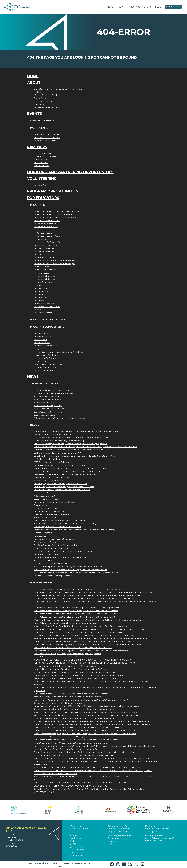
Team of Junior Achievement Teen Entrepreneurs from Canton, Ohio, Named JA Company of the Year (81, 700)
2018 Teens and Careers (44, 403)
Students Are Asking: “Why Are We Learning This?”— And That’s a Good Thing (68, 450)
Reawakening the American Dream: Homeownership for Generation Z (66, 474)
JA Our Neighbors (42, 333)
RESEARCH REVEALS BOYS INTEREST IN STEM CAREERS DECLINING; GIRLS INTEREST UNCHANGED (81, 728)
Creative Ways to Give (43, 153)
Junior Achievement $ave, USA (48, 364)
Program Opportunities (53, 191)
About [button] (73, 836)
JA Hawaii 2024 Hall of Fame (47, 138)
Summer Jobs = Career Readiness (49, 481)
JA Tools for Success (43, 313)
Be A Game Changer (43, 560)
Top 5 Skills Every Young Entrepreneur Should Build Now (59, 465)
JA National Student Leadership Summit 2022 (54, 576)
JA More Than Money (43, 282)
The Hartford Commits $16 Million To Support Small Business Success (65, 666)
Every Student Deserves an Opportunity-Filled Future (58, 89)
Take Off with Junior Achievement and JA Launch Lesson (60, 521)
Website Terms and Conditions (47, 95)
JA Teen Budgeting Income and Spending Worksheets (59, 352)
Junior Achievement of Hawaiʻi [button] (160, 838)
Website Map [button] (81, 863)
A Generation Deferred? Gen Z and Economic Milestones (59, 418)
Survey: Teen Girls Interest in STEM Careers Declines (58, 703)
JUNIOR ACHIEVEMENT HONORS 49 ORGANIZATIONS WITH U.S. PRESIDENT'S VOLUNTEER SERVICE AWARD (84, 641)
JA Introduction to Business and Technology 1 (54, 261)
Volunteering (42, 179)
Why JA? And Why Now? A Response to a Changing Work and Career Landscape (70, 570)
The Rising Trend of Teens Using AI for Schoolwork (56, 545)
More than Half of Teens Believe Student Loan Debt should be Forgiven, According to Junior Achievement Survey (85, 712)
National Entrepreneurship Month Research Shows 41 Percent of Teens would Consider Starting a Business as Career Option (90, 638)
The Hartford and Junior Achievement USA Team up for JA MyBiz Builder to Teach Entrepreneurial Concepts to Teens (87, 635)
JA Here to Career (42, 343)
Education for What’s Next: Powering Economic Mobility (59, 441)
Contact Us (39, 104)
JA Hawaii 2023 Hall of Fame (47, 135)
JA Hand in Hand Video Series (47, 346)
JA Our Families (41, 291)
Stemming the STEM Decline (47, 493)
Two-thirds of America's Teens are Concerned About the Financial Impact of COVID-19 (73, 648)
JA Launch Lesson (42, 273)
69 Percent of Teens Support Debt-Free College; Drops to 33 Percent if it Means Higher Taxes (76, 608)
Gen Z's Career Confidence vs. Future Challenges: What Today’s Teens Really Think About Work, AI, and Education (85, 447)
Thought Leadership (46, 384)
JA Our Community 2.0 (44, 288)
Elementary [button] (113, 838)
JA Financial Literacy (43, 254)
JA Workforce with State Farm (47, 459)
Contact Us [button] (12, 843)
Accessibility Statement (44, 101)
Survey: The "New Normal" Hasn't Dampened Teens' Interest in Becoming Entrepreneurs (74, 672)
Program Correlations (48, 319)
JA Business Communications (47, 221)
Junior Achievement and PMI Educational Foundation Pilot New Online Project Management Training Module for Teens (88, 595)
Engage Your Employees (45, 156)
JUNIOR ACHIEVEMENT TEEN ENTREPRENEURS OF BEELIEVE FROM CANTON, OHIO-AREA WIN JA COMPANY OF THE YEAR (92, 724)
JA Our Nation (40, 294)
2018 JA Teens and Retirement (48, 400)
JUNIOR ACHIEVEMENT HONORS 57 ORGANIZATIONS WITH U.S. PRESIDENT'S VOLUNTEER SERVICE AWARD (84, 731)
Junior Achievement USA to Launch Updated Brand (57, 657)
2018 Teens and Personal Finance (49, 409)
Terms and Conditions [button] (39, 863)
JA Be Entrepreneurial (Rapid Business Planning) (56, 214)
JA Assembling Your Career (46, 355)
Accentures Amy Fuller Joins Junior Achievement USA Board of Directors (68, 697)
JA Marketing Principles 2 (45, 279)
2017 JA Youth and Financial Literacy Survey (53, 393)
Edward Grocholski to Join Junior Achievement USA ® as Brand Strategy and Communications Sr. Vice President (84, 752)
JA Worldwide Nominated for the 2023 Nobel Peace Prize (60, 557)
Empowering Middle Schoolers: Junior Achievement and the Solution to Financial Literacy (74, 530)
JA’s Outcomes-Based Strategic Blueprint (53, 434)
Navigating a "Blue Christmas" (47, 517)
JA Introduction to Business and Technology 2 (54, 264)
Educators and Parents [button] (121, 826)
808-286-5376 (13, 846)
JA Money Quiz (40, 340)
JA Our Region (40, 297)
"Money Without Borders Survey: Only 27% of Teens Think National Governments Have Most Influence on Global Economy (89, 620)
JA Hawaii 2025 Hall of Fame (47, 141)
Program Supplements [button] (119, 829)
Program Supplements (47, 327)
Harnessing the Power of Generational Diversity (55, 539)
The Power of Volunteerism (46, 508)
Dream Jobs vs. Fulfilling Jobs (47, 499)
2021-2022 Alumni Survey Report (49, 412)
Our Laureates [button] (77, 856)
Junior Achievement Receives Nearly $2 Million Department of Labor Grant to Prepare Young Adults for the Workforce (88, 645)
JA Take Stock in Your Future (47, 307)
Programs (134, 7)
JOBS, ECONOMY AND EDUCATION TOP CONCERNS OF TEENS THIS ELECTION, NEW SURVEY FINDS (80, 783)
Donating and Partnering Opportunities (70, 172)
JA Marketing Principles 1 (45, 276)
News (158, 7)
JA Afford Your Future (43, 370)
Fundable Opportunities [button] (157, 829)
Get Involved (173, 7)
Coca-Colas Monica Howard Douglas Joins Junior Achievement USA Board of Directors (74, 718)
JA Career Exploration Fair (45, 224)
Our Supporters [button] (153, 832)
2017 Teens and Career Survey (47, 396)
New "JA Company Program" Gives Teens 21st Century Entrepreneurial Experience (71, 743)
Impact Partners (41, 166)
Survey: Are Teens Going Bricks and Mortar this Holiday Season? (62, 737)
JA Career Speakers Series (46, 227)
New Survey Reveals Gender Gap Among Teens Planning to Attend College (68, 749)
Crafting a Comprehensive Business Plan (52, 514)
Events (148, 7)
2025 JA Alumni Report (44, 415)
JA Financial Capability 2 (45, 251)
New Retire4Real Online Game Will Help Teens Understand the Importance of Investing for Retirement (81, 651)
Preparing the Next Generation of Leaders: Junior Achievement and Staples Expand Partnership (77, 431)
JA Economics (40, 239)
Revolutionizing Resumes (45, 536)
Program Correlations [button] (118, 832)
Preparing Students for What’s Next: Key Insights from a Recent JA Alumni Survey (71, 437)
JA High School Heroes (44, 257)
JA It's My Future (41, 267)
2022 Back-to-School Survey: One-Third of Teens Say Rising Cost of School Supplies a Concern (76, 573)
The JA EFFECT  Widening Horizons (50, 564)
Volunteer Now (41, 185)
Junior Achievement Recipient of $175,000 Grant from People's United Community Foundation (77, 740)
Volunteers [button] (76, 826)
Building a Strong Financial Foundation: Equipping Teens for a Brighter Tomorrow (70, 468)
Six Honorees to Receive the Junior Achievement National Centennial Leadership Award (74, 709)
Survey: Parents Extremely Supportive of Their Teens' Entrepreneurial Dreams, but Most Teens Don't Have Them (85, 734)
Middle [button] (111, 841)
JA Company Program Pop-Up (48, 236)
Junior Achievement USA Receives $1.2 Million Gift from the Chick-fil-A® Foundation (72, 694)
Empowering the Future (45, 542)
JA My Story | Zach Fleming (46, 554)
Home (110, 7)
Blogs (35, 425)
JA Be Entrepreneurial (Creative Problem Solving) (56, 211)
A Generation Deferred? (45, 496)
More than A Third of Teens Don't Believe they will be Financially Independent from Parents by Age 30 (80, 626)
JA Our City (39, 285)
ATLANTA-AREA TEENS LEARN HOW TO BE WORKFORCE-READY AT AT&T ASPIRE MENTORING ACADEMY (83, 660)
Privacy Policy (40, 98)
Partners (37, 147)
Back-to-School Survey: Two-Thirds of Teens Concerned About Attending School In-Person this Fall (79, 632)
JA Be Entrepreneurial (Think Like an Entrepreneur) (57, 218)
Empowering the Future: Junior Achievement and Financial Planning (65, 524)
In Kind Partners (41, 160)
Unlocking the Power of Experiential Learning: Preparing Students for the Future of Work (74, 456)
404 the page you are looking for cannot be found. (82, 57)
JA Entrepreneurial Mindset (46, 245)
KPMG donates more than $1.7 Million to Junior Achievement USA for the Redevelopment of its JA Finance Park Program (89, 715)
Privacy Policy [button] (55, 863)
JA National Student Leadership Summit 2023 (54, 548)
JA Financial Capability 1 (44, 248)
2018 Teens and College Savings (48, 406)
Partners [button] (150, 826)
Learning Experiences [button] (120, 836)
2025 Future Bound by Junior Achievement (53, 462)
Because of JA (40, 505)
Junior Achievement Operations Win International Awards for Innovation (66, 623)
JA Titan (37, 310)
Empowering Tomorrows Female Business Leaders (57, 527)
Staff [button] (72, 841)
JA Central (38, 92)
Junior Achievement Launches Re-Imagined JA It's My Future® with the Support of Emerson (76, 611)
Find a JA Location (154, 841)
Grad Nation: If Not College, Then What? (52, 477)
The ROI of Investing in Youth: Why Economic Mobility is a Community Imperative (70, 444)
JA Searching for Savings (45, 358)
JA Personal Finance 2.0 (45, 304)
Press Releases (41, 582)
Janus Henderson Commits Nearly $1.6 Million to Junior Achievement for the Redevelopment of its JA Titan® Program (87, 706)
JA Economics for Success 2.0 (47, 242)
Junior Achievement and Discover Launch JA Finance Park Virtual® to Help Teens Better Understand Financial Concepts (89, 629)
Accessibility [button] (68, 863)
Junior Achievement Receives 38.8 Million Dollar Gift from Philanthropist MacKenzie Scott (74, 617)
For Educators (43, 198)
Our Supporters (41, 163)
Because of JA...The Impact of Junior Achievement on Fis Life (62, 490)
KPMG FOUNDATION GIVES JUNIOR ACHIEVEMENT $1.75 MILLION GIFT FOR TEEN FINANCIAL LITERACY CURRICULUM (89, 768)
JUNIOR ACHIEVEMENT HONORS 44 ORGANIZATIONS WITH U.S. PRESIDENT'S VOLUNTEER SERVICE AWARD (84, 663)
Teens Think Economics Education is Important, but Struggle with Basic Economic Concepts (75, 678)
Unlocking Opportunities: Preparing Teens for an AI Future (60, 484)
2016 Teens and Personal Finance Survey (52, 390)
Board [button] (73, 844)
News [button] (73, 853)
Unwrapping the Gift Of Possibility (49, 511)
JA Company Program (44, 233)
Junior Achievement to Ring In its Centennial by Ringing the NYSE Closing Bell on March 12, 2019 (77, 614)
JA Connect (39, 349)
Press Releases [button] (77, 850)
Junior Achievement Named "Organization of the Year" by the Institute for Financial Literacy (75, 669)
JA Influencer (40, 361)
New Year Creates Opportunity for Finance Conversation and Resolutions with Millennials (74, 755)
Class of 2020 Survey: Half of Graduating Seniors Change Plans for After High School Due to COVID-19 (79, 589)
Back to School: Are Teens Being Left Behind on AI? (57, 453)
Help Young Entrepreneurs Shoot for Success (54, 502)
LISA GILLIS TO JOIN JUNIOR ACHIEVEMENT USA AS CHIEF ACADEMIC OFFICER (71, 786)
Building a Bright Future (45, 533)
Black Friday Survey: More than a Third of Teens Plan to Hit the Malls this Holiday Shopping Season (78, 675)
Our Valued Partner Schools (46, 107)
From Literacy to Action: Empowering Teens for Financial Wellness (64, 487)
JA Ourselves (40, 301)
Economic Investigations (45, 367)
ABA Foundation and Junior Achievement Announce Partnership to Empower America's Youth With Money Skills (85, 598)
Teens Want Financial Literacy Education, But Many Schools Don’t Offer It (67, 471)
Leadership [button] (75, 838)
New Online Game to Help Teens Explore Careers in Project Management (67, 654)
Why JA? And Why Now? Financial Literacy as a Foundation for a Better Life (68, 567)
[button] (125, 7)
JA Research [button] (76, 847)
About (120, 7)
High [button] (110, 844)
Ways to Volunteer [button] (79, 829)
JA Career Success (42, 230)
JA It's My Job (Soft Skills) (45, 270)
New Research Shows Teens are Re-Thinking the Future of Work (63, 551)
